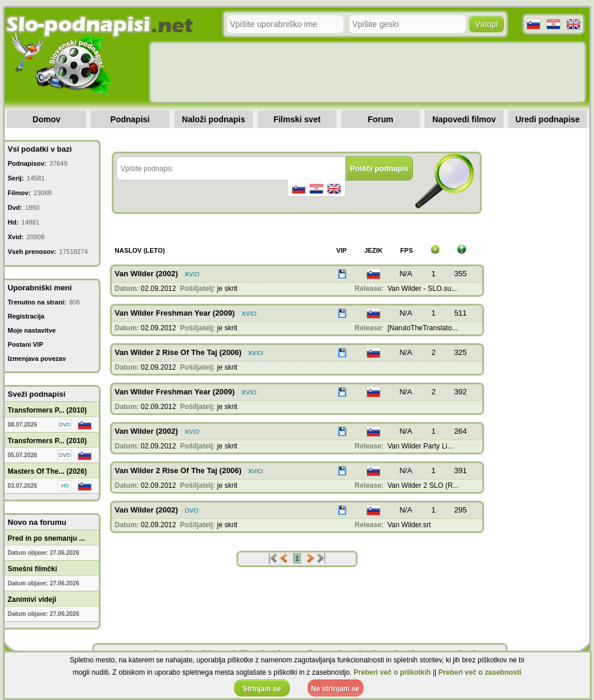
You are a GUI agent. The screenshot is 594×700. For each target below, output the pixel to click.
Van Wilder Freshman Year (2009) (175, 313)
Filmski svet (297, 119)
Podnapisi (130, 119)
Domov (46, 119)
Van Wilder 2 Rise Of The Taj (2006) (178, 352)
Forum (381, 119)
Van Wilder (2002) (146, 274)
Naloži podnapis (213, 119)
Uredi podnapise (548, 119)
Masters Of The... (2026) (47, 471)
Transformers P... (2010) (47, 410)
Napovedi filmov (464, 119)
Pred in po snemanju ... (46, 538)
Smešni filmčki (32, 569)
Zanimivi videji (32, 599)
